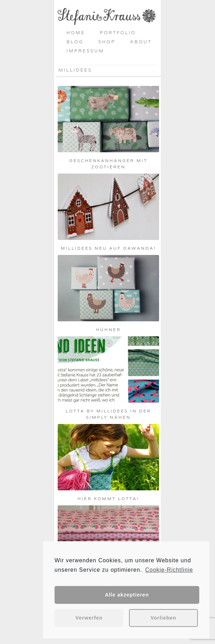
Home (76, 33)
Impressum (85, 51)
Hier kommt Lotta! (108, 499)
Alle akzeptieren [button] (127, 595)
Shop (107, 42)
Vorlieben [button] (164, 618)
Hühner (108, 330)
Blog (75, 42)
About (141, 42)
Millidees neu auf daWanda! (109, 248)
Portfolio (118, 33)
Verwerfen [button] (89, 618)
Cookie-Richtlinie (169, 570)
